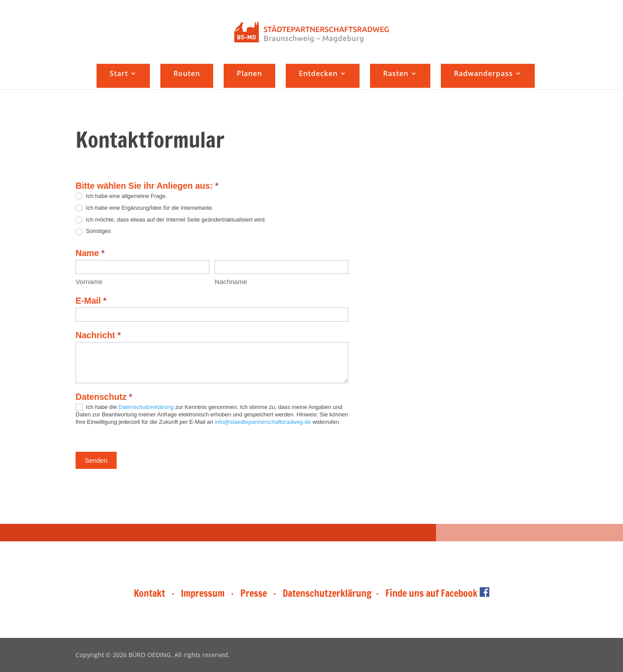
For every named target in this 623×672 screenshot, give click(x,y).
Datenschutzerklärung (146, 407)
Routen (187, 74)
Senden (96, 460)
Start (119, 74)
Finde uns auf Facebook (437, 593)
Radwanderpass (483, 74)
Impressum (203, 593)
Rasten (396, 74)
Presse (254, 593)
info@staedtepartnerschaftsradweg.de (263, 422)
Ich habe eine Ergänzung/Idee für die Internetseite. (145, 208)
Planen (249, 74)
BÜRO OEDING (150, 655)
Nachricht (98, 335)
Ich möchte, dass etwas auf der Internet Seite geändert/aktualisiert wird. (171, 220)
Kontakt (151, 593)
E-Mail (91, 301)
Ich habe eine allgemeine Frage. (121, 196)
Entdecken (318, 74)
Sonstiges (93, 231)
